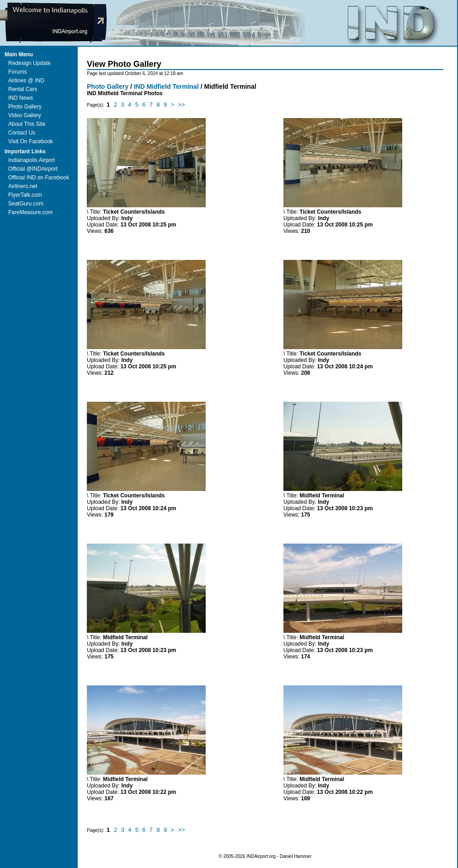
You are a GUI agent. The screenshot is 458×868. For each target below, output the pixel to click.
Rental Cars (23, 89)
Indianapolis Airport (32, 160)
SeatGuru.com (26, 204)
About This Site (27, 124)
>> (182, 105)
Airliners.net (23, 186)
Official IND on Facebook (39, 178)
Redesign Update (29, 63)
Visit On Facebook (31, 141)
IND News (21, 98)
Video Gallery (25, 115)
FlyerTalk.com (25, 195)
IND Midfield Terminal (166, 86)
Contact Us (22, 133)
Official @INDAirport (33, 169)
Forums (18, 72)
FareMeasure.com (30, 212)
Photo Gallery (25, 107)
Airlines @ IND (26, 81)
